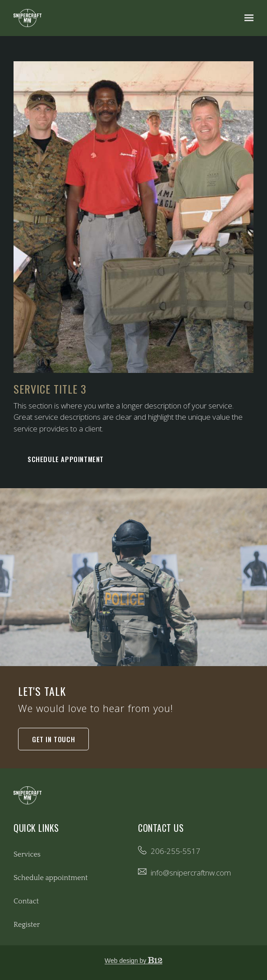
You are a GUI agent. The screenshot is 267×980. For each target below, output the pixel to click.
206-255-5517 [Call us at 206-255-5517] (175, 851)
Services (27, 854)
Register (27, 925)
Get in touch (53, 739)
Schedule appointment (66, 459)
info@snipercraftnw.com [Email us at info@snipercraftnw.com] (191, 873)
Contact (26, 901)
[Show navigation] (247, 18)
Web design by (133, 961)
